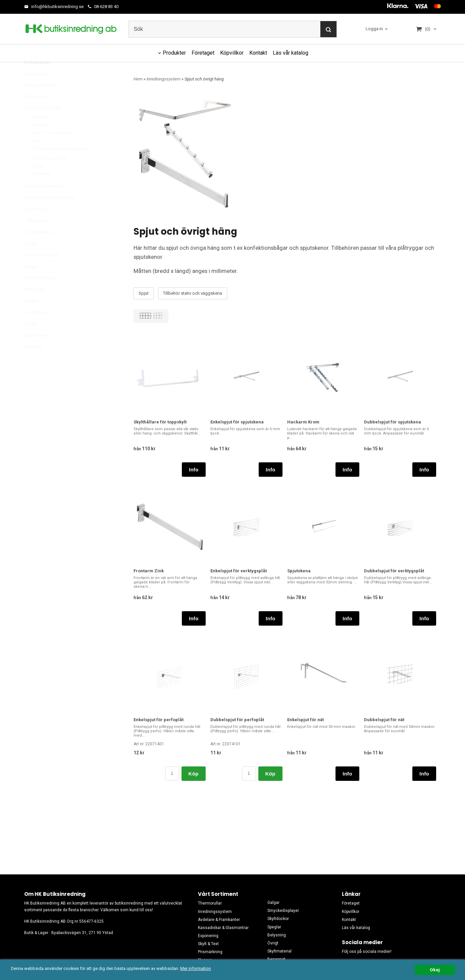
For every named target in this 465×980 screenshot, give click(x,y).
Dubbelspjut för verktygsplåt (394, 571)
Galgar (30, 283)
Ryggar (36, 182)
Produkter (174, 53)
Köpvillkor (232, 53)
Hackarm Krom (303, 422)
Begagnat (33, 363)
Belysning (35, 328)
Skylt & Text (37, 237)
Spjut (37, 156)
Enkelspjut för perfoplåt (159, 720)
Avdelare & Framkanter (45, 202)
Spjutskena (299, 571)
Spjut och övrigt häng (49, 149)
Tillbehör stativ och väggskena (59, 164)
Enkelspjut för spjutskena (237, 422)
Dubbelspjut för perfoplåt (237, 720)
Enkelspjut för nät (305, 720)
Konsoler (38, 141)
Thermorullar (36, 113)
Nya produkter (37, 90)
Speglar (31, 317)
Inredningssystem (43, 124)
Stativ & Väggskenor (48, 174)
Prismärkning (38, 248)
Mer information (199, 969)
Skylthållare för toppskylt (160, 422)
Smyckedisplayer (40, 294)
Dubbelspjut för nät (384, 720)
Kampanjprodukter (41, 101)
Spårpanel (39, 190)
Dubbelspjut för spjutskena (393, 422)
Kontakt (258, 53)
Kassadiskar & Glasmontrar (49, 214)
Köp (194, 774)
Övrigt (30, 340)
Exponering (36, 225)
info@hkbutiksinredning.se (54, 7)
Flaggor (31, 260)
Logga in (374, 29)
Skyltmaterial (36, 351)
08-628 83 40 (103, 7)
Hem (138, 79)
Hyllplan (37, 133)
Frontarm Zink (149, 571)
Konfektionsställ (41, 271)
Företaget (203, 53)
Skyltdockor (35, 305)
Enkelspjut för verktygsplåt (239, 571)
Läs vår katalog (291, 53)
